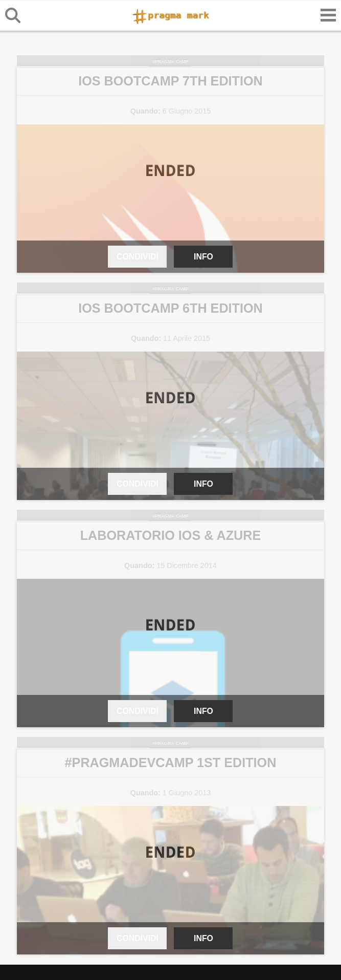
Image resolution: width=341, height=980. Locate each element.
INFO (203, 257)
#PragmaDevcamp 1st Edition (171, 763)
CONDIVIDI (138, 257)
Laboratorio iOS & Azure (171, 535)
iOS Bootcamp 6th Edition (170, 308)
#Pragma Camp (170, 61)
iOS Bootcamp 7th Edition (170, 81)
